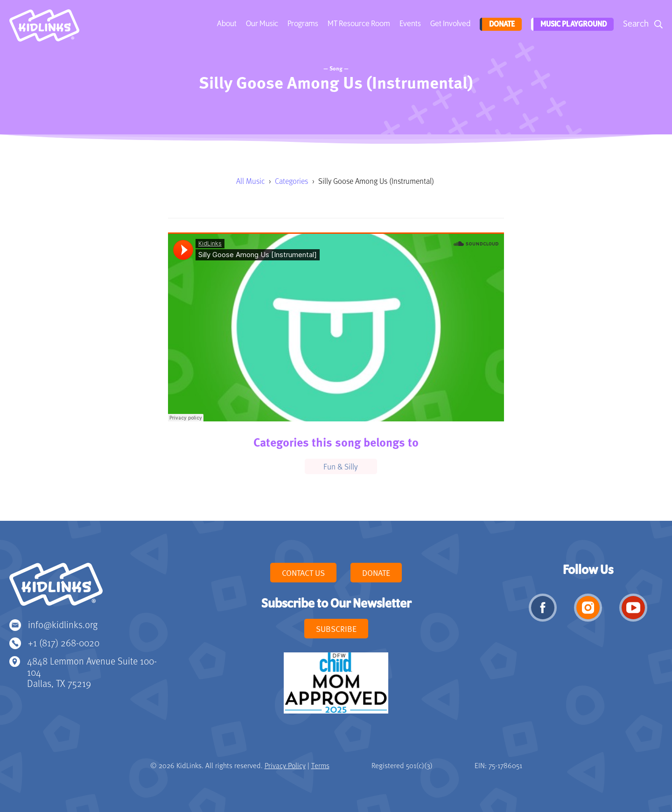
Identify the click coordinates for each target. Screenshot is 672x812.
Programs (302, 24)
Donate (500, 24)
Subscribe (336, 629)
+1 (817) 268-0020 (64, 642)
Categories (291, 181)
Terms (320, 765)
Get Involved (449, 24)
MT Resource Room (358, 24)
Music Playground (572, 24)
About (226, 24)
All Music (250, 181)
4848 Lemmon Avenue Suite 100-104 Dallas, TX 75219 (92, 672)
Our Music (261, 24)
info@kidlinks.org (63, 624)
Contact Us (303, 573)
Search (636, 24)
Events (409, 24)
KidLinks (56, 588)
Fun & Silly (341, 466)
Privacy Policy (285, 765)
